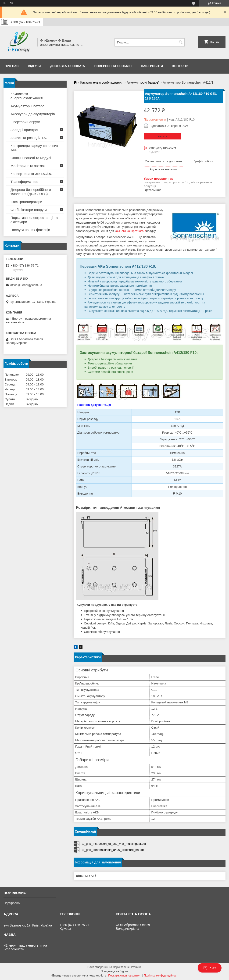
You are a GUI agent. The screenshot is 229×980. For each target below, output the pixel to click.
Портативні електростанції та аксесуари (34, 220)
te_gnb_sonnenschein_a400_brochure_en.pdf (113, 850)
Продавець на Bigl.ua (114, 971)
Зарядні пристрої (24, 130)
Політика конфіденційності (161, 976)
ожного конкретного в (131, 231)
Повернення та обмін (113, 66)
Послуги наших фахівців (30, 230)
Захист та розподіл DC (29, 138)
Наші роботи (152, 66)
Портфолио (12, 903)
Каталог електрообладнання (102, 82)
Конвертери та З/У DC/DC (31, 174)
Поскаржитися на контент (125, 976)
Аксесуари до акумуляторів (33, 114)
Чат (210, 968)
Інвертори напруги (25, 122)
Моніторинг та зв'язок (28, 166)
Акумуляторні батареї (143, 82)
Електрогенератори (26, 202)
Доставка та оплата (67, 66)
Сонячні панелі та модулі (31, 158)
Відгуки (34, 66)
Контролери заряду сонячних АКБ (34, 148)
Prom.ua (136, 967)
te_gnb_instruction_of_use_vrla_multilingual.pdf (114, 844)
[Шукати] (181, 42)
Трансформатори (25, 182)
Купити (162, 136)
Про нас (12, 66)
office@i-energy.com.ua (26, 285)
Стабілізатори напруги (29, 210)
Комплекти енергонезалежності (27, 96)
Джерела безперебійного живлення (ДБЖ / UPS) (31, 192)
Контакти (180, 66)
